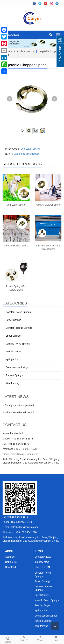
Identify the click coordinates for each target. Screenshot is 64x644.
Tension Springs (14, 375)
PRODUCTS (42, 567)
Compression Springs (17, 367)
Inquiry (24, 638)
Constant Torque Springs (19, 328)
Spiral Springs (13, 336)
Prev (10, 99)
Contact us (11, 562)
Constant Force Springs (18, 312)
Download (10, 567)
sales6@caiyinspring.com (24, 454)
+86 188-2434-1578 (26, 449)
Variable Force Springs (18, 344)
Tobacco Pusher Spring (16, 246)
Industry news (42, 562)
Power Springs (13, 320)
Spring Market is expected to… (21, 405)
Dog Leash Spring (30, 149)
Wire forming (12, 383)
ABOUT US (12, 551)
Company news (43, 557)
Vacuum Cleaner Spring (26, 154)
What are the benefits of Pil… (20, 413)
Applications (24, 51)
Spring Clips (12, 359)
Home (9, 51)
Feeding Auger (13, 352)
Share (8, 639)
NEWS (39, 551)
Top (56, 638)
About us (10, 557)
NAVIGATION (11, 35)
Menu (40, 639)
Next (54, 99)
